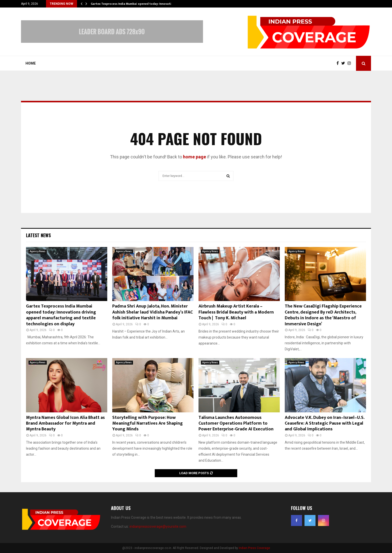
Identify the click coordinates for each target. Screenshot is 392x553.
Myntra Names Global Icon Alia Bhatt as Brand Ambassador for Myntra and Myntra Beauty (65, 424)
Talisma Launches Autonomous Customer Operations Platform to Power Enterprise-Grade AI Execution (236, 424)
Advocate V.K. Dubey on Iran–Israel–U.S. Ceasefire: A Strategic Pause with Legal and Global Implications (324, 424)
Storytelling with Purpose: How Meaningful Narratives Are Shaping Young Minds (147, 424)
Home (31, 63)
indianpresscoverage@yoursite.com (158, 526)
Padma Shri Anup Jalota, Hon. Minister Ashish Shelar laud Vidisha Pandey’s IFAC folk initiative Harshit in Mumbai (152, 312)
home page (194, 157)
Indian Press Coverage (254, 548)
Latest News (38, 235)
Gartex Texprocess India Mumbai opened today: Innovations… (135, 4)
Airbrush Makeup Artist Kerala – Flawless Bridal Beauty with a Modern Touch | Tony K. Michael (236, 312)
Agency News (38, 251)
